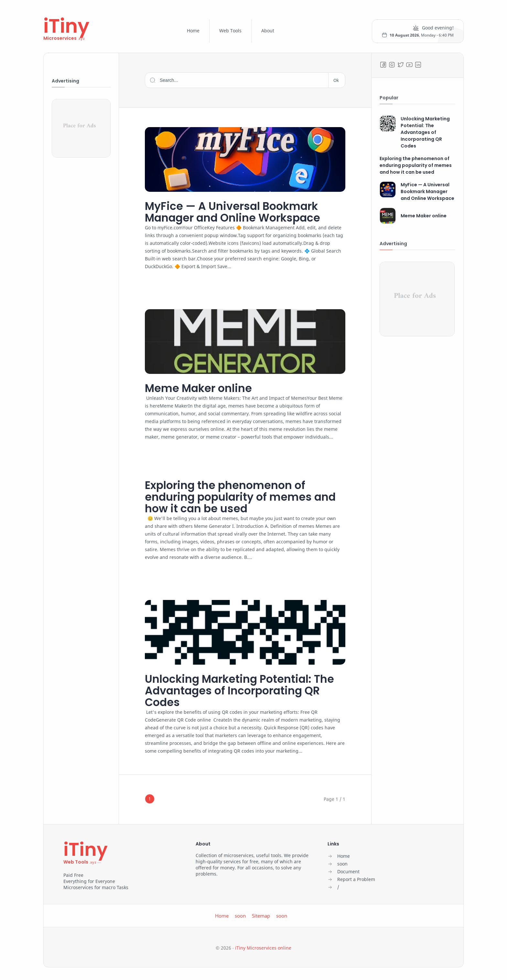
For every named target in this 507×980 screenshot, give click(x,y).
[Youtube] (409, 65)
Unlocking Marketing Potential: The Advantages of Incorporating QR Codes (241, 693)
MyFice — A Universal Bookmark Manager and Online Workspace (239, 212)
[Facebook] (383, 65)
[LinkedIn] (418, 65)
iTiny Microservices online (263, 951)
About (268, 31)
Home (193, 31)
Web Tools (230, 31)
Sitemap (261, 919)
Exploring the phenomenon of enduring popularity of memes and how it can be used (234, 498)
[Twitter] (401, 65)
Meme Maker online (202, 389)
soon (240, 919)
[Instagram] (392, 65)
